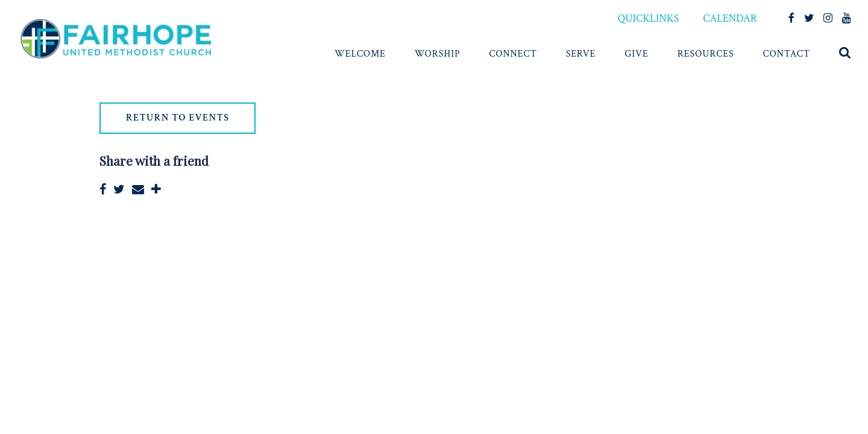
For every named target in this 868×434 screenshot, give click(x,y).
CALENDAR (730, 18)
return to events (178, 118)
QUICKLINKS (648, 18)
